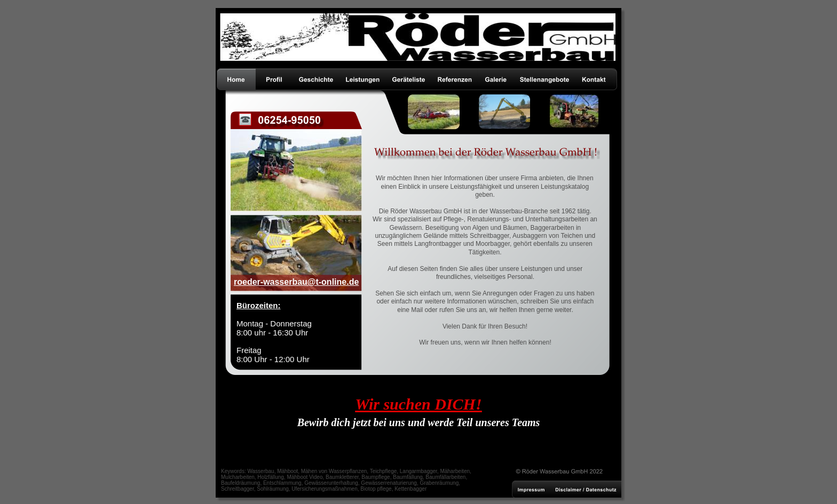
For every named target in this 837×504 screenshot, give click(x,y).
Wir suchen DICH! (418, 404)
